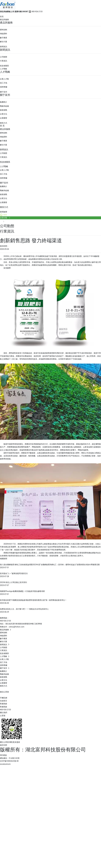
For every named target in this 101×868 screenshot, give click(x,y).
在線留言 (4, 701)
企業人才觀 (4, 79)
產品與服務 (4, 20)
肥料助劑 (4, 30)
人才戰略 (4, 69)
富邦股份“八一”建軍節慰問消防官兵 (14, 573)
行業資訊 (4, 61)
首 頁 (2, 126)
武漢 (18, 758)
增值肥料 (4, 34)
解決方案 (4, 42)
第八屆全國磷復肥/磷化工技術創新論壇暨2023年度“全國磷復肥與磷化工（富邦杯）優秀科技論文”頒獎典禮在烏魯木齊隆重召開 (50, 565)
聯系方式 (4, 123)
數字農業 (4, 38)
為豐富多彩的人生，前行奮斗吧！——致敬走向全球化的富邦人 (24, 609)
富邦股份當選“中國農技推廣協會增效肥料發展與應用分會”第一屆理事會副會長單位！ (33, 600)
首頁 (2, 16)
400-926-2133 (35, 12)
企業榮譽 (4, 118)
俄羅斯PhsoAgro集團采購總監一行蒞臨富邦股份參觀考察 (22, 591)
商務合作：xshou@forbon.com (12, 627)
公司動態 (4, 57)
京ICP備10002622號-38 (9, 761)
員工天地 (4, 83)
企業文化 (4, 114)
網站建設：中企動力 (8, 758)
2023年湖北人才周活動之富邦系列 (13, 582)
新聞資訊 (4, 47)
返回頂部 (4, 745)
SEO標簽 (3, 755)
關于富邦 (4, 92)
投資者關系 (4, 66)
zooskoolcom (5, 764)
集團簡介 (4, 102)
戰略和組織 (4, 106)
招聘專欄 (4, 87)
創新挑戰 (4, 110)
